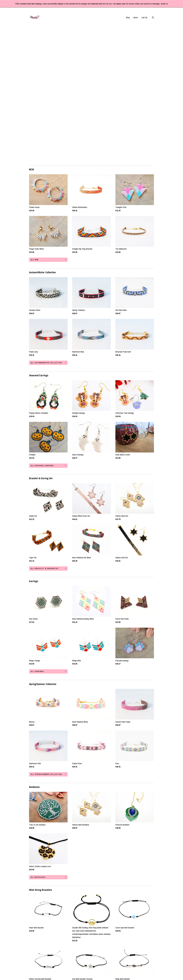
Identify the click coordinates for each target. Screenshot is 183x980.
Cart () (144, 17)
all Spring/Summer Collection (46, 641)
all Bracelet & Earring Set (45, 435)
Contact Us (33, 970)
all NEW (35, 126)
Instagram (76, 963)
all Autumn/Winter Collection (46, 229)
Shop (128, 17)
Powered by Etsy (141, 967)
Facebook (76, 960)
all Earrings (37, 538)
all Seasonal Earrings (42, 332)
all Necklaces (38, 744)
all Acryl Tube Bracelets (44, 918)
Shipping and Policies (37, 967)
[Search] (153, 18)
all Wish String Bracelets (44, 856)
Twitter (75, 967)
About (136, 17)
